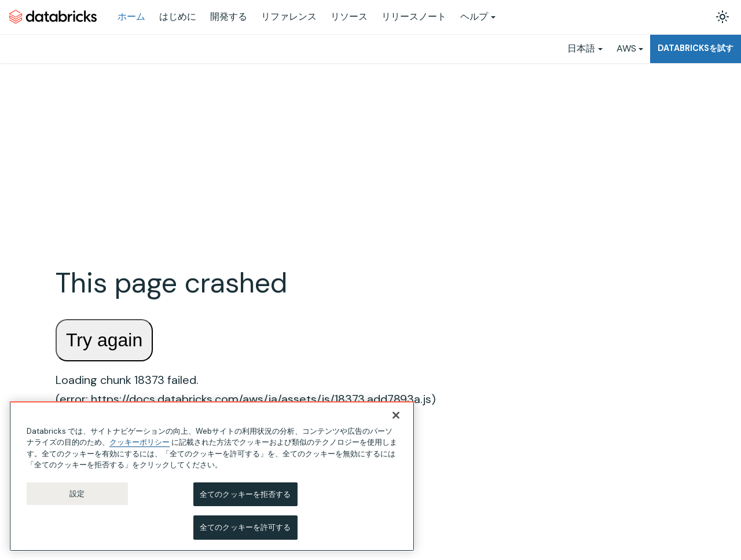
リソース (349, 17)
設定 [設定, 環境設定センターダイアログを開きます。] (77, 499)
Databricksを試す (696, 48)
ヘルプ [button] (474, 17)
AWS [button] (626, 48)
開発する (229, 17)
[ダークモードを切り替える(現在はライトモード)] (722, 17)
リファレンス (289, 17)
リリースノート (414, 17)
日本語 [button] (581, 48)
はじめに (178, 17)
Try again (104, 340)
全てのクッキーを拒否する (245, 499)
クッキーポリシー (140, 448)
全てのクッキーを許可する (245, 533)
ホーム (131, 17)
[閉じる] (396, 420)
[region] (212, 482)
